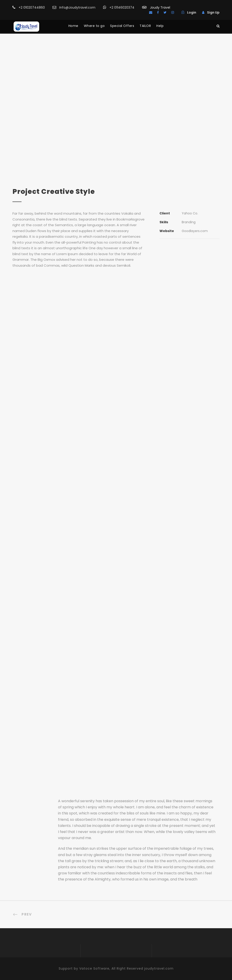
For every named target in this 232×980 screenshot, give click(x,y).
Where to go (94, 26)
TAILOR (145, 26)
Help (160, 26)
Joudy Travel (160, 7)
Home (73, 26)
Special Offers (122, 26)
